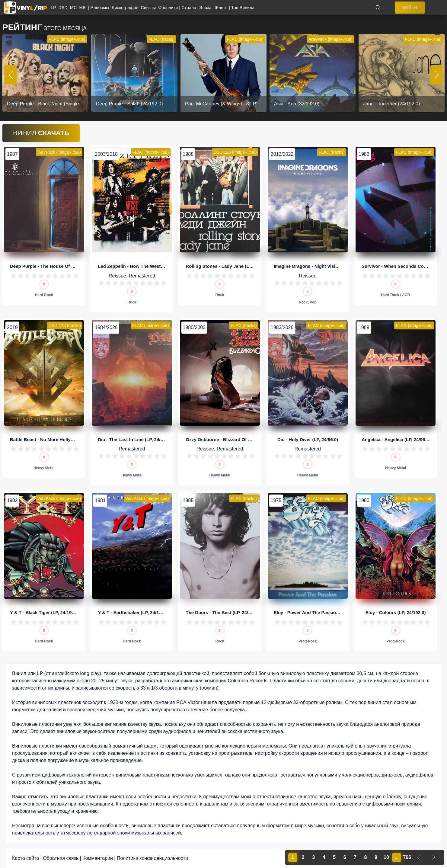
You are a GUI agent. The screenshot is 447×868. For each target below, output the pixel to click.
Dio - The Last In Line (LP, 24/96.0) (134, 439)
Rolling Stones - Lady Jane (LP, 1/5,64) (227, 266)
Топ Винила (243, 8)
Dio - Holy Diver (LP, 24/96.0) (308, 439)
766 (407, 857)
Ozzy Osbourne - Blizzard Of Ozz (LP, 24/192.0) (236, 439)
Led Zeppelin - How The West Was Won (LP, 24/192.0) (155, 266)
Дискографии (126, 8)
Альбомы (101, 8)
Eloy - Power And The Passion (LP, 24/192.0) (321, 612)
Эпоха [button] (205, 8)
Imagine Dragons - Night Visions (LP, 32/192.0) (323, 266)
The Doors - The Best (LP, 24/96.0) (222, 612)
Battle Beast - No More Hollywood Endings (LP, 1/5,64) (68, 439)
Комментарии (98, 858)
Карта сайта (26, 858)
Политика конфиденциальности (152, 858)
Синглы (149, 8)
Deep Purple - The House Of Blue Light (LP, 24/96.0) (65, 266)
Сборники (169, 8)
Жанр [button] (220, 8)
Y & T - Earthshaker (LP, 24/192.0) (133, 612)
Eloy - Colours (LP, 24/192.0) (396, 612)
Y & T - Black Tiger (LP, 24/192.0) (45, 612)
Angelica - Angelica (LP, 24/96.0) (396, 439)
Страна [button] (189, 8)
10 (76, 276)
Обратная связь (61, 858)
